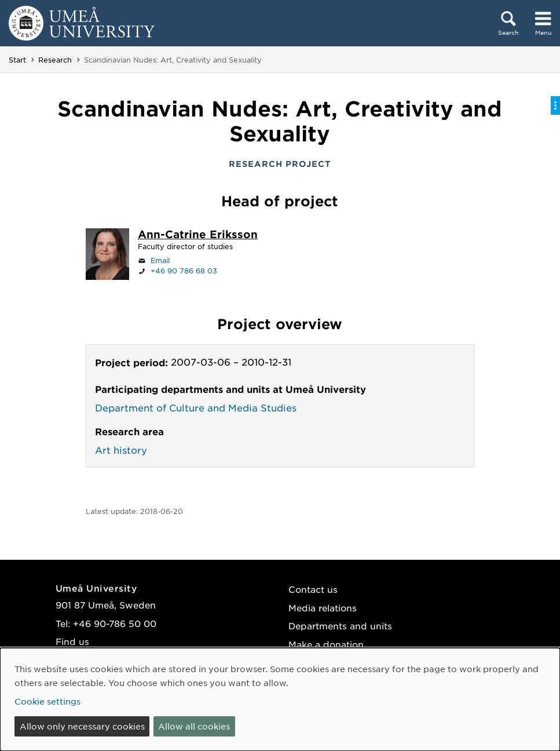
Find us (72, 641)
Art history (121, 450)
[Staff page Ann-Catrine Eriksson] (198, 235)
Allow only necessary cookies (82, 726)
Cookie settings (47, 701)
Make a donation (326, 644)
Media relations (323, 608)
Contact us (313, 589)
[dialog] (280, 699)
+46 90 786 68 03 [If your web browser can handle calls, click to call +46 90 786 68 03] (184, 271)
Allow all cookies (194, 726)
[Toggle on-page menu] (555, 105)
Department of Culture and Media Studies (196, 407)
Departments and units (340, 626)
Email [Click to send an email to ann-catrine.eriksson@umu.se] (160, 260)
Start (17, 60)
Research (55, 60)
